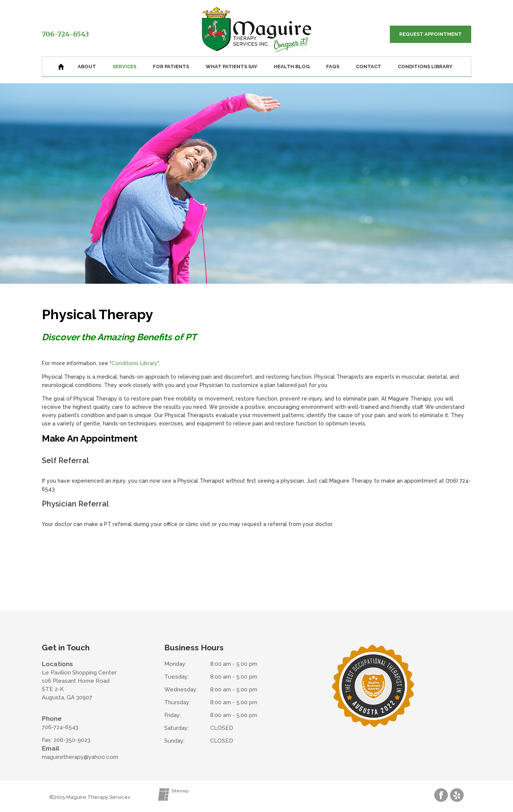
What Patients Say (231, 67)
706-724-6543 (65, 34)
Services (124, 67)
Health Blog (292, 67)
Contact (369, 67)
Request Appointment (431, 34)
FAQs (333, 67)
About (87, 67)
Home (61, 67)
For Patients (171, 67)
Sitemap (180, 791)
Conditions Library (425, 67)
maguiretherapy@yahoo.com (80, 757)
